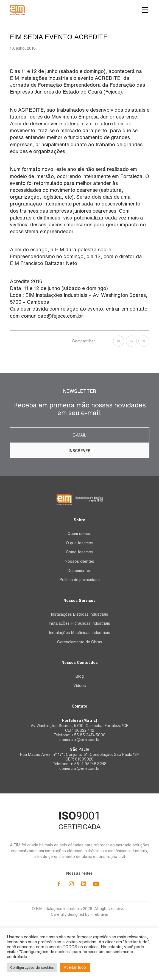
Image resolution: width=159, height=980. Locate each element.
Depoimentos (79, 571)
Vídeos (80, 686)
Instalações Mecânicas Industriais (80, 633)
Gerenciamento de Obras (80, 642)
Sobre (79, 520)
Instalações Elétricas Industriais (80, 614)
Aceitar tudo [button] (75, 967)
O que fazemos (80, 543)
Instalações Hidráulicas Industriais (79, 623)
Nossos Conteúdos (80, 663)
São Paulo (79, 749)
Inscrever (80, 451)
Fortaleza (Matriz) (79, 720)
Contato (79, 706)
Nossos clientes (79, 561)
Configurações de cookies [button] (32, 968)
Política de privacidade (80, 580)
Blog (80, 676)
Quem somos (79, 534)
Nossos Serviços (79, 601)
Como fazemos (80, 552)
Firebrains (99, 914)
